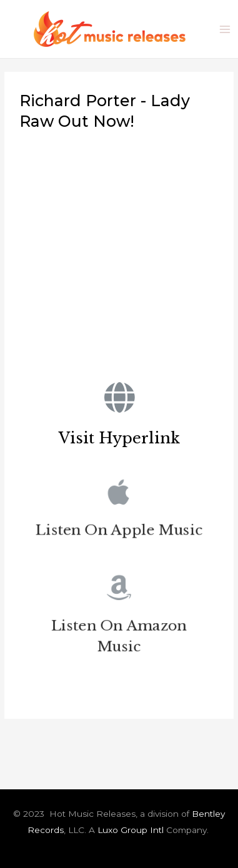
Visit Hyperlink (119, 438)
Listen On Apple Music (119, 532)
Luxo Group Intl (131, 830)
